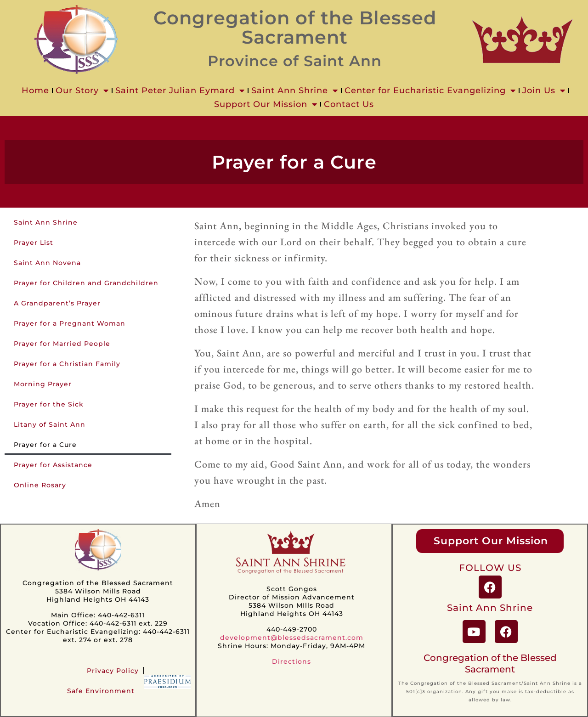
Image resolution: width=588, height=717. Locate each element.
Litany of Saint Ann (50, 424)
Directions (291, 661)
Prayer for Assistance (53, 465)
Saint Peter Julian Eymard (180, 90)
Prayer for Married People (62, 344)
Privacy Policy (113, 671)
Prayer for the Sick (49, 404)
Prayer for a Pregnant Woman (70, 323)
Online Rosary (40, 485)
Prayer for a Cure (45, 445)
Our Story (82, 90)
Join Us (544, 90)
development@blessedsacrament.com (292, 638)
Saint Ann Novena (47, 263)
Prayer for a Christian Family (67, 364)
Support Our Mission (266, 104)
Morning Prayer (43, 384)
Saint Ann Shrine (295, 90)
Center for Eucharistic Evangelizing (430, 90)
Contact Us (349, 104)
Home (35, 90)
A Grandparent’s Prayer (57, 303)
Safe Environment (101, 691)
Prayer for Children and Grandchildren (86, 283)
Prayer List (34, 243)
